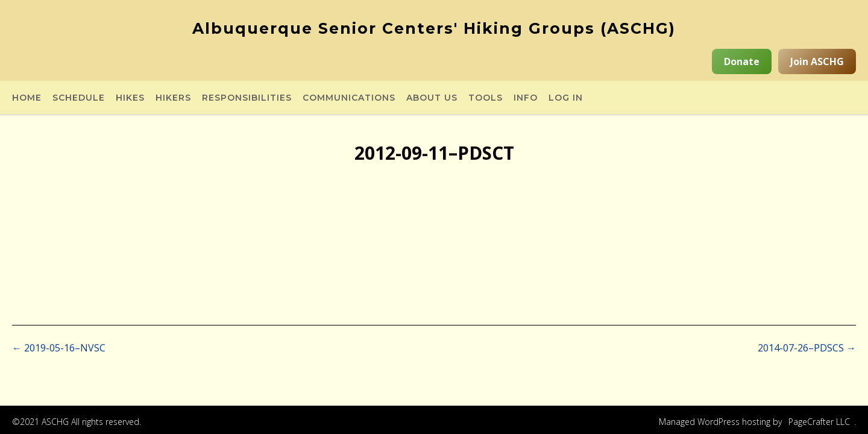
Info (526, 98)
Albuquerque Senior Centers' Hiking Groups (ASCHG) (434, 28)
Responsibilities (247, 98)
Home (27, 98)
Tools (486, 98)
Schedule (79, 98)
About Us (432, 98)
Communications (349, 98)
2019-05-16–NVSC (59, 348)
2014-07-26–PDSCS (807, 348)
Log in (566, 98)
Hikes (130, 98)
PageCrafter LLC (819, 422)
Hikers (173, 98)
